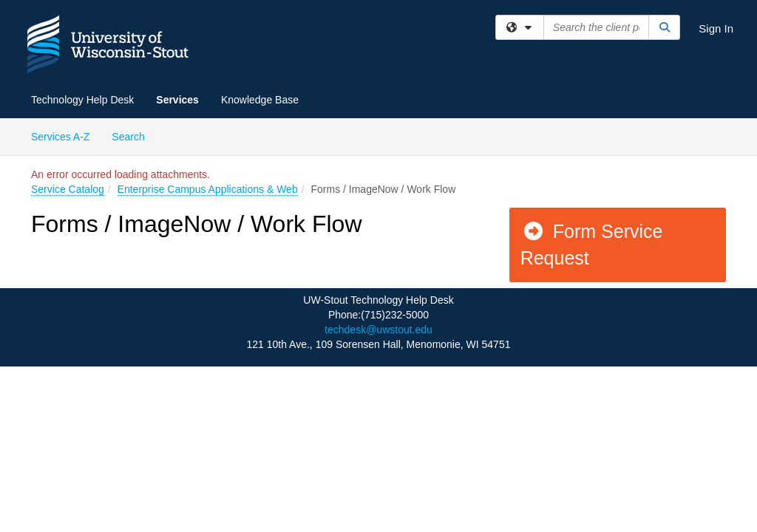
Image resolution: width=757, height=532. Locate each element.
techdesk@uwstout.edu (378, 330)
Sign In (716, 28)
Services (177, 100)
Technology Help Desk (82, 100)
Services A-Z (60, 137)
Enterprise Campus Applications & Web (208, 189)
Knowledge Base (260, 100)
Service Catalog (68, 189)
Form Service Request (592, 245)
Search (133, 136)
